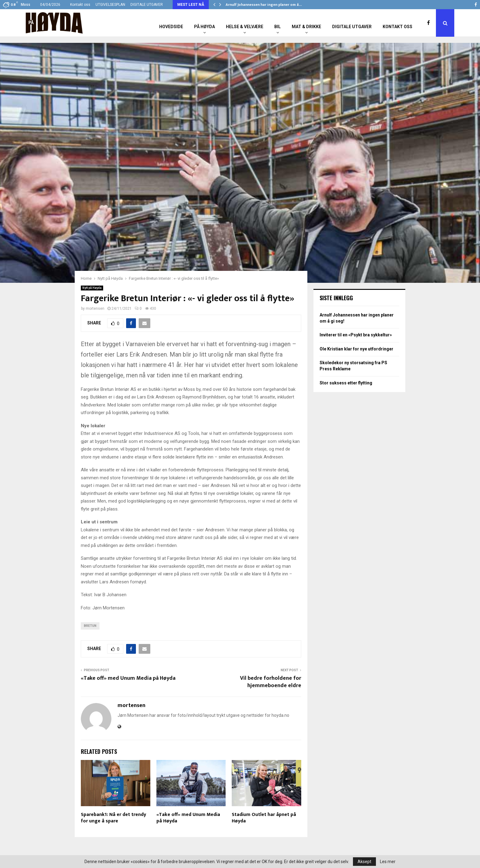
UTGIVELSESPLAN (110, 5)
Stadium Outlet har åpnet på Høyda (264, 818)
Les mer (388, 862)
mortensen (95, 309)
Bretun (90, 626)
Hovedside (171, 27)
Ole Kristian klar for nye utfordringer (356, 349)
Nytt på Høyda (92, 288)
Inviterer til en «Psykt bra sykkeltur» (356, 335)
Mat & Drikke (306, 27)
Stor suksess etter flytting (346, 383)
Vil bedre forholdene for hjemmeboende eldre (271, 682)
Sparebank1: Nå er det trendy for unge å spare (113, 818)
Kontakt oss (80, 5)
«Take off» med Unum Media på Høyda (128, 678)
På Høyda (204, 27)
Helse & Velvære (245, 27)
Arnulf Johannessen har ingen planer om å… (264, 5)
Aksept (364, 862)
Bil (277, 27)
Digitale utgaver (352, 27)
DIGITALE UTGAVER (147, 5)
